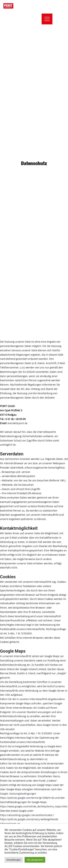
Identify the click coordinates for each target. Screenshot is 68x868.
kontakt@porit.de (18, 423)
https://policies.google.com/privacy (20, 819)
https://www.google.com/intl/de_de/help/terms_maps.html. (34, 806)
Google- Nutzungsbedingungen (18, 794)
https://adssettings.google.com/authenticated (26, 815)
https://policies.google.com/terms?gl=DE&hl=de (27, 798)
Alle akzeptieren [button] (35, 860)
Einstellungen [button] (14, 860)
